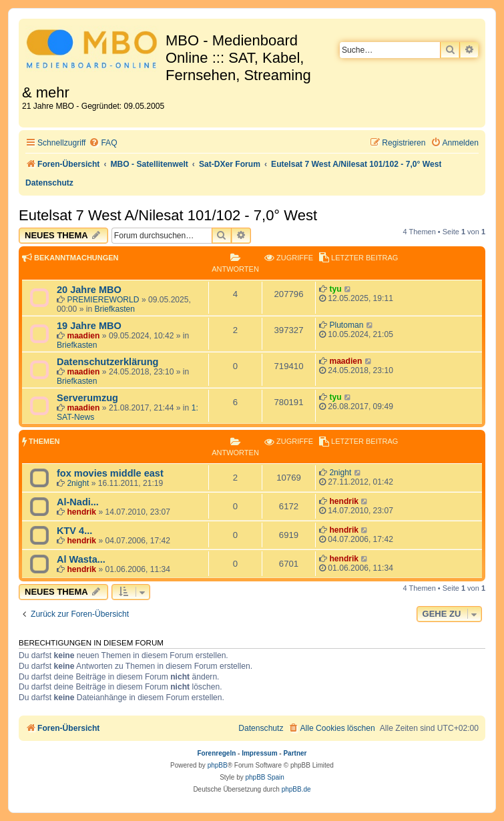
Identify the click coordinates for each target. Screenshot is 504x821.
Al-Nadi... (78, 502)
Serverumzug (87, 398)
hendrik (81, 512)
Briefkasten (115, 309)
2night (78, 483)
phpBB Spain (264, 777)
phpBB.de (296, 789)
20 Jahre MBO (89, 290)
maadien (83, 336)
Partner (295, 753)
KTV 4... (74, 531)
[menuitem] (103, 143)
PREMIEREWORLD (103, 300)
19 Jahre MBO (89, 326)
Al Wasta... (81, 559)
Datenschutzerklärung (107, 362)
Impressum (259, 753)
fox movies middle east (110, 473)
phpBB (218, 765)
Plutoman (346, 325)
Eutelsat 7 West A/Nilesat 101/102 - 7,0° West (168, 215)
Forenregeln (217, 753)
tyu (335, 289)
